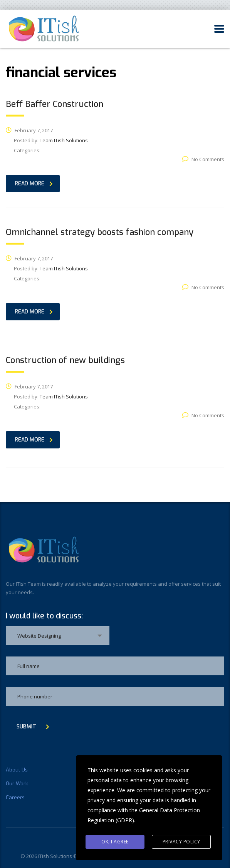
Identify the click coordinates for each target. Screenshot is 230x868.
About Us (17, 770)
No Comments (203, 159)
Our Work (17, 784)
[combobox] (58, 636)
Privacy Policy (181, 842)
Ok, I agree (115, 842)
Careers (15, 798)
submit (33, 727)
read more (34, 184)
